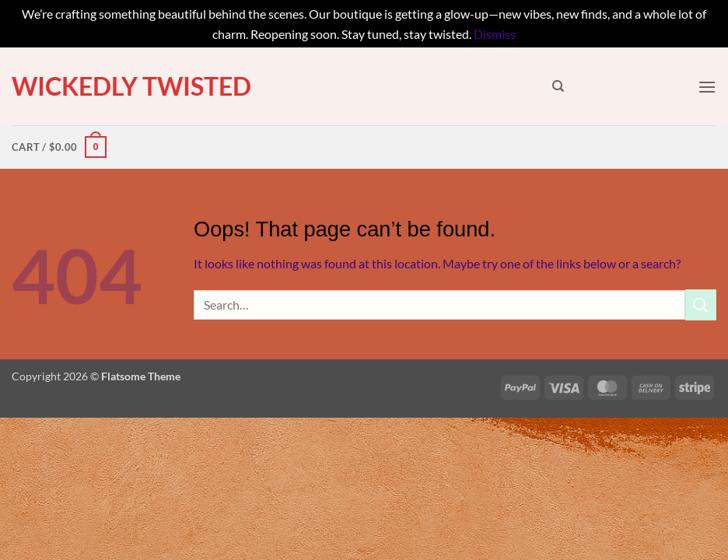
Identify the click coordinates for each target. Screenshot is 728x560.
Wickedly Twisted (131, 86)
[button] (707, 87)
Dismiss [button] (495, 34)
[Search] (558, 86)
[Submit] (701, 304)
